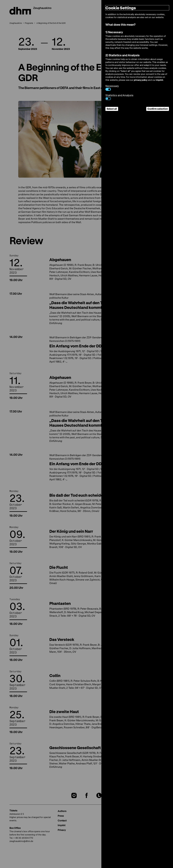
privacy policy (141, 80)
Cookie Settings (121, 8)
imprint (160, 80)
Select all (112, 109)
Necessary (112, 87)
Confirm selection (158, 109)
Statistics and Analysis (119, 97)
